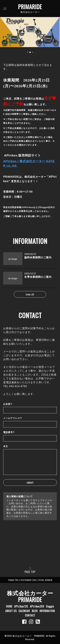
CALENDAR (24, 611)
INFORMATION (47, 611)
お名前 (8, 404)
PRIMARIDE (30, 7)
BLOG (35, 611)
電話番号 (9, 432)
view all (30, 294)
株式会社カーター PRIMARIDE (33, 596)
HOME (9, 606)
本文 (6, 446)
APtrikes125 (21, 606)
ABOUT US (11, 611)
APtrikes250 (37, 606)
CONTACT (30, 615)
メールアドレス (12, 418)
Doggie (50, 606)
